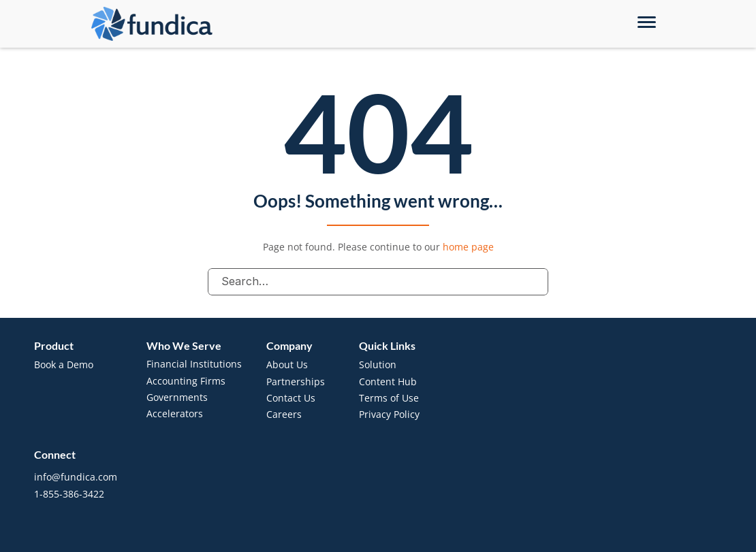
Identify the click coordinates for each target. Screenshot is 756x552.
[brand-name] (152, 24)
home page (468, 247)
